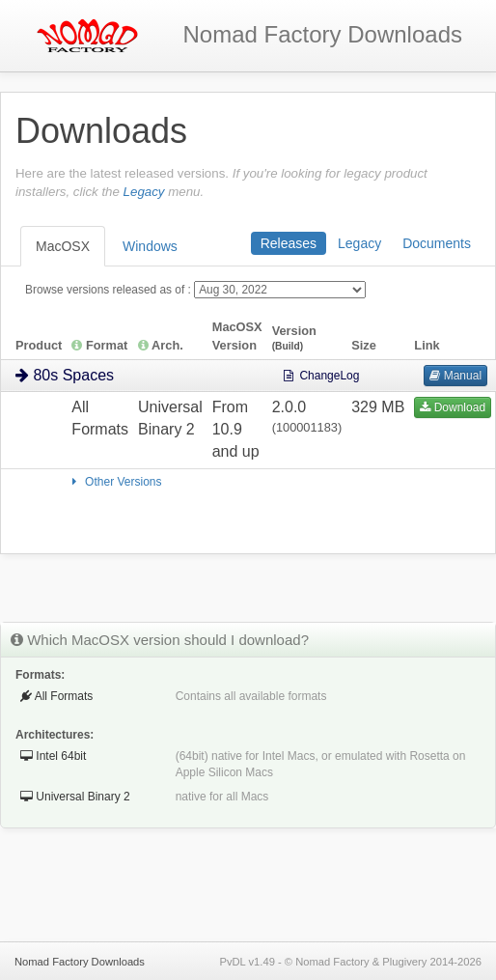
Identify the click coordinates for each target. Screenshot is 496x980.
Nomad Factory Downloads (80, 962)
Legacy (144, 192)
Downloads (323, 34)
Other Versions (114, 482)
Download (453, 407)
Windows (150, 246)
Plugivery (404, 962)
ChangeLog (321, 376)
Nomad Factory (332, 962)
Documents (437, 243)
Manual (455, 376)
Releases (289, 243)
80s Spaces (65, 375)
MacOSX (63, 246)
